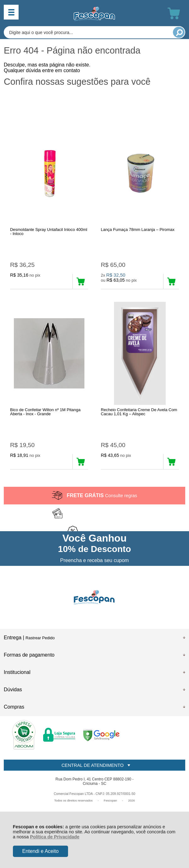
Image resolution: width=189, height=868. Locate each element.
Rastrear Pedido (40, 638)
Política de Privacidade (55, 837)
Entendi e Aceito (40, 851)
